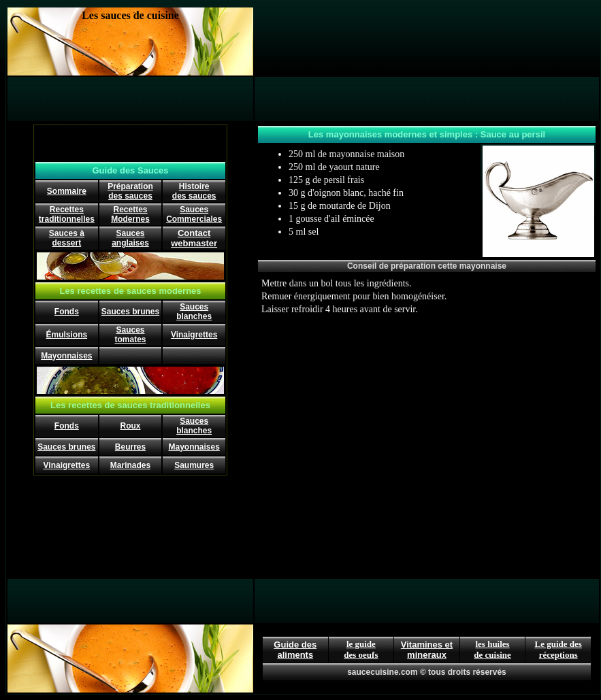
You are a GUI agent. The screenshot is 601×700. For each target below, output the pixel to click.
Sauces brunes (130, 312)
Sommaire (67, 191)
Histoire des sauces (194, 191)
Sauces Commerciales (194, 214)
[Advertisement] (427, 41)
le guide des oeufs (361, 649)
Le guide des (558, 644)
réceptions (558, 655)
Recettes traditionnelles (67, 214)
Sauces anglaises (130, 238)
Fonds (67, 312)
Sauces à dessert (67, 238)
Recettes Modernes (130, 214)
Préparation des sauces (130, 191)
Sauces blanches (194, 312)
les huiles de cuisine (492, 649)
